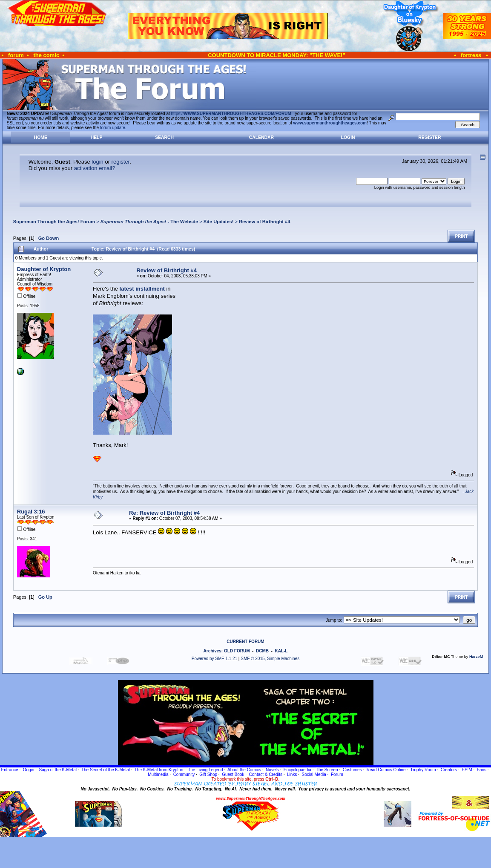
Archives (212, 651)
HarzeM (476, 657)
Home (41, 137)
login (97, 162)
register (121, 162)
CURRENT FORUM (245, 642)
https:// (231, 114)
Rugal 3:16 (31, 512)
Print (461, 236)
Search (164, 137)
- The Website (149, 222)
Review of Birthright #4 (264, 222)
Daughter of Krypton (44, 269)
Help (97, 137)
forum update (113, 128)
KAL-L (281, 651)
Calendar (261, 137)
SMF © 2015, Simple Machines (270, 659)
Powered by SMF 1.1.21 (214, 659)
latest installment (142, 289)
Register (429, 137)
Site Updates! (219, 222)
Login (348, 137)
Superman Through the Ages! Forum (54, 222)
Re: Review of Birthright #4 (164, 513)
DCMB (262, 651)
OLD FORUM (237, 651)
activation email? (95, 168)
